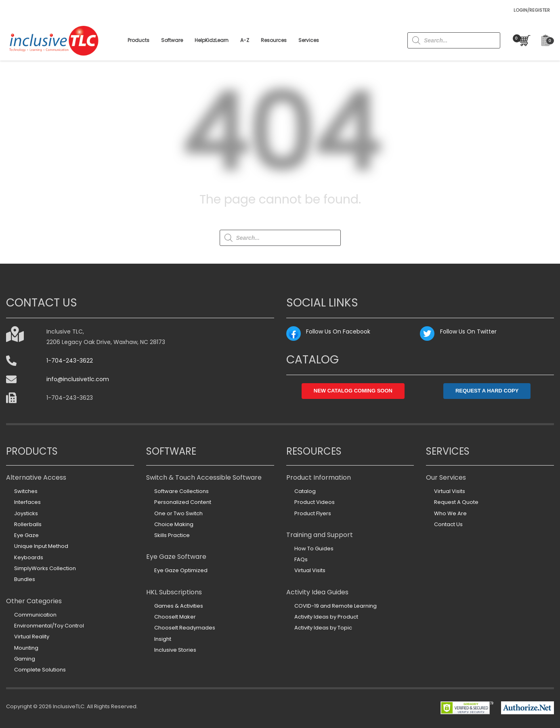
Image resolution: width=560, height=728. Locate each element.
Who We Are (450, 513)
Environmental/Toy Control (49, 626)
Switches (26, 491)
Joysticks (26, 513)
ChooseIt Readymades (185, 628)
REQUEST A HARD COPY (487, 391)
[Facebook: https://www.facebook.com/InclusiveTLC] (294, 334)
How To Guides (314, 549)
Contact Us (448, 524)
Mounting (26, 648)
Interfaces (27, 502)
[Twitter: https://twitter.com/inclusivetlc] (427, 334)
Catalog (305, 491)
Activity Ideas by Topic (323, 628)
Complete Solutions (40, 670)
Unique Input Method (41, 546)
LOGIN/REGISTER (532, 10)
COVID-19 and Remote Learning (336, 606)
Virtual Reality (32, 637)
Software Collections (181, 491)
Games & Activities (179, 606)
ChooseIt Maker (175, 617)
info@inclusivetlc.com (78, 379)
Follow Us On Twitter (468, 331)
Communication (35, 615)
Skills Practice (172, 535)
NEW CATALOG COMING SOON (353, 391)
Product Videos (315, 502)
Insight (163, 639)
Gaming (25, 659)
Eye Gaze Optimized (181, 570)
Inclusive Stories (175, 650)
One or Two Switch (178, 513)
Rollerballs (28, 524)
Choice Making (174, 524)
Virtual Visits (310, 570)
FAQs (301, 559)
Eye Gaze (26, 535)
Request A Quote (456, 502)
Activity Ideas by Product (326, 617)
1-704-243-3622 (70, 361)
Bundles (25, 579)
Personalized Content (183, 502)
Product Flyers (313, 513)
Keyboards (29, 557)
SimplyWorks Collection (45, 568)
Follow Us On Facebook (338, 331)
